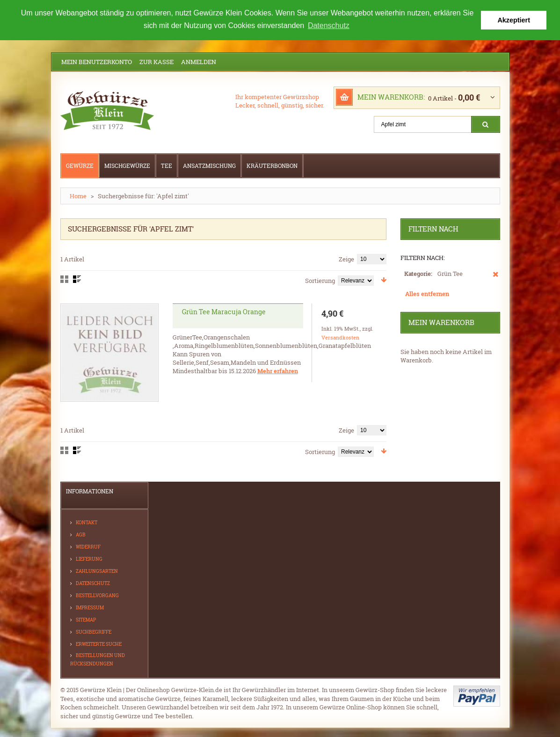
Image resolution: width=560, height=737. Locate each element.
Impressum (90, 608)
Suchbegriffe (94, 632)
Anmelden (199, 62)
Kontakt (87, 523)
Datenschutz (93, 583)
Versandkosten (340, 337)
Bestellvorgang (97, 596)
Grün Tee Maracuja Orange (224, 312)
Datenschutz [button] (329, 25)
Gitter (64, 279)
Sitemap (86, 620)
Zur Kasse (156, 62)
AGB (81, 535)
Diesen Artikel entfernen (496, 279)
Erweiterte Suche (99, 644)
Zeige (346, 259)
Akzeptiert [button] (514, 20)
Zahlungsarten (97, 571)
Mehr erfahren (278, 371)
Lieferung (89, 559)
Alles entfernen (427, 294)
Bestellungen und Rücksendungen (98, 660)
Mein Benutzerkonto (97, 62)
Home (78, 196)
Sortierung (320, 281)
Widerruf (88, 547)
